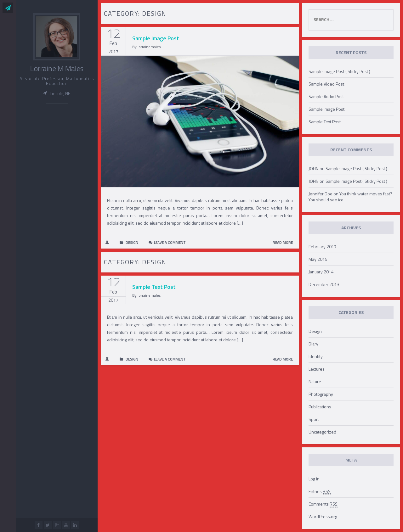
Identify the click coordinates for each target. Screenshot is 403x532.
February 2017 (323, 246)
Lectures (317, 369)
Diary (313, 344)
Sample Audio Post (326, 96)
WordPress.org (323, 516)
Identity (316, 356)
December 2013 (324, 284)
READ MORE (283, 242)
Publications (320, 407)
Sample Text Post (154, 287)
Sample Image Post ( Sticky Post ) (339, 71)
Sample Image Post (156, 38)
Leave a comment (170, 242)
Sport (314, 419)
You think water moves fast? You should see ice (350, 197)
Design (315, 331)
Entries (320, 491)
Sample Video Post (326, 84)
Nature (315, 381)
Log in (314, 479)
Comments (323, 504)
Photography (321, 394)
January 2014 (321, 272)
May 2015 (318, 259)
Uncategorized (322, 432)
